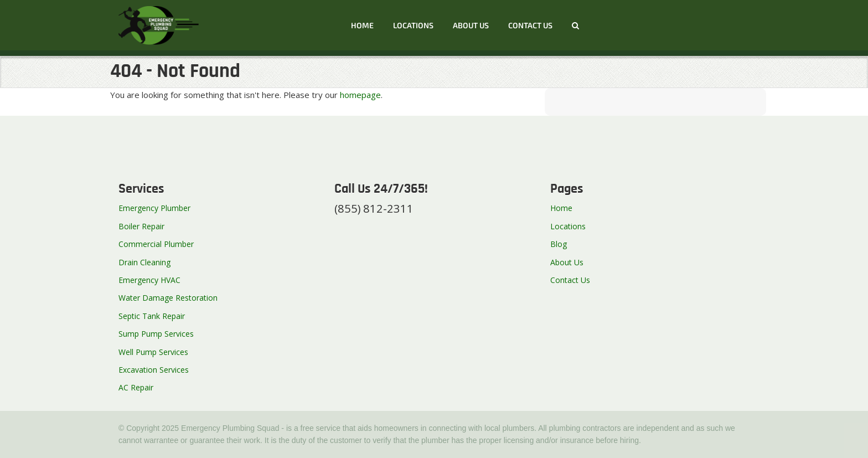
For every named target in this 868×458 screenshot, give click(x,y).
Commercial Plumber (156, 244)
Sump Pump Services (156, 334)
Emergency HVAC (149, 280)
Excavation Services (154, 370)
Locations (413, 25)
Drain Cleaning (144, 262)
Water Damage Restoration (168, 298)
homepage (360, 95)
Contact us (530, 25)
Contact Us (570, 280)
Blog (559, 244)
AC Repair (136, 387)
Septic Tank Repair (152, 316)
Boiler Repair (141, 226)
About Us (471, 25)
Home (362, 25)
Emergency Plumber (154, 208)
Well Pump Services (153, 352)
